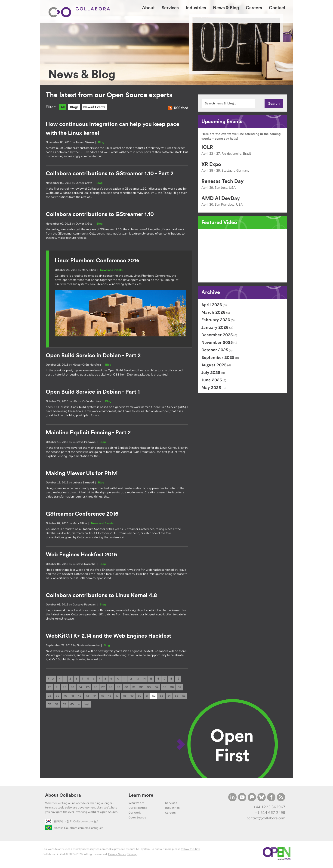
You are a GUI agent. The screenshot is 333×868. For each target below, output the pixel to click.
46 (110, 697)
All (63, 107)
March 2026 (213, 312)
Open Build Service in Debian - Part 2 (93, 356)
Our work (135, 813)
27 (103, 688)
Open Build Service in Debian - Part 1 (93, 392)
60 (72, 705)
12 (131, 679)
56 (184, 697)
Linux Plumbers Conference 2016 (97, 261)
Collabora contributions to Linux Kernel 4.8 (101, 595)
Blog (101, 142)
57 (49, 705)
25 (88, 688)
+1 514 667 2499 (270, 814)
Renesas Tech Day (222, 181)
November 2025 (217, 342)
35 (164, 688)
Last (87, 705)
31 (134, 688)
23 (72, 688)
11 (124, 679)
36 (172, 688)
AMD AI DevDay (221, 198)
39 (58, 697)
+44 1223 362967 (269, 808)
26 (95, 688)
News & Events (97, 107)
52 (154, 697)
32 (141, 688)
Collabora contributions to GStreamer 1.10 (100, 215)
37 (179, 688)
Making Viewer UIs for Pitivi (82, 473)
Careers (170, 813)
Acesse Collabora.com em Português (74, 829)
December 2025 (217, 335)
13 (138, 679)
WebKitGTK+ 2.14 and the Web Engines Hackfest (108, 636)
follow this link (190, 850)
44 (95, 697)
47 (117, 697)
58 (57, 705)
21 (57, 688)
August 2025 (214, 365)
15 (151, 679)
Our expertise (138, 809)
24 (80, 688)
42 (80, 697)
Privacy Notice (117, 855)
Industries (172, 809)
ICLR (207, 147)
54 (169, 697)
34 (157, 688)
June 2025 (212, 380)
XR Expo (211, 164)
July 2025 (211, 373)
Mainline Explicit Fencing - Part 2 (88, 433)
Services (171, 804)
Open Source (137, 818)
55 (176, 697)
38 (50, 697)
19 (178, 679)
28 (111, 688)
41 (72, 697)
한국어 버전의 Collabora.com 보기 (72, 822)
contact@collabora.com (266, 819)
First (51, 679)
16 (158, 679)
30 (126, 688)
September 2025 (218, 357)
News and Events (111, 270)
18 (171, 679)
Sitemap (132, 855)
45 (102, 697)
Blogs (75, 107)
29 (118, 688)
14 (144, 679)
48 (124, 697)
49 (132, 697)
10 (118, 679)
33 (149, 688)
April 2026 (212, 305)
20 (50, 688)
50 (140, 697)
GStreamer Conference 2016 (82, 514)
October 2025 (215, 350)
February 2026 (216, 320)
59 (64, 705)
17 (164, 679)
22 (65, 688)
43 (87, 697)
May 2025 (211, 388)
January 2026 (215, 327)
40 (65, 697)
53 (162, 697)
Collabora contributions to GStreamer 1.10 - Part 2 (110, 174)
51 (147, 697)
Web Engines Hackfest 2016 (81, 555)
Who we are (136, 804)
